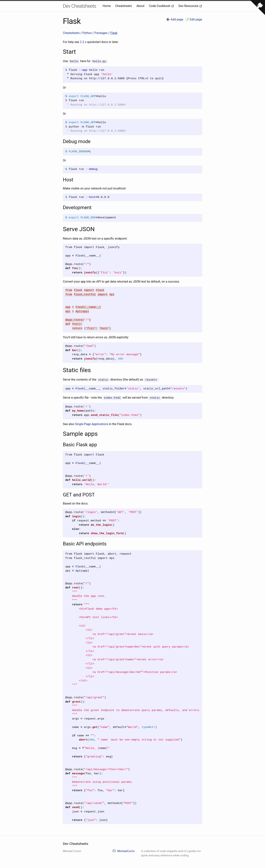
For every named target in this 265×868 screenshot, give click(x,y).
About (141, 6)
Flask (114, 33)
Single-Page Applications (92, 423)
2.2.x (83, 42)
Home (107, 6)
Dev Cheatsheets (80, 6)
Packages (101, 33)
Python (88, 33)
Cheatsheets (124, 6)
